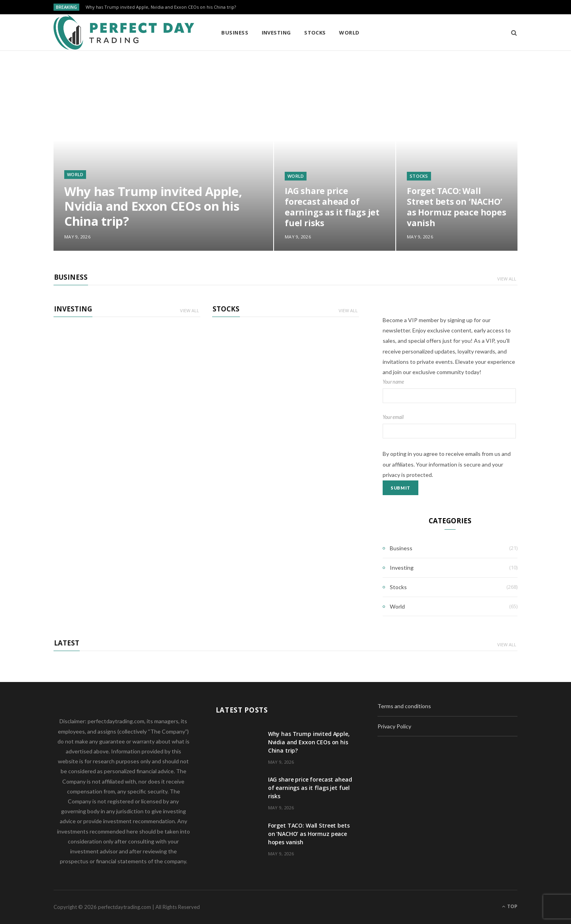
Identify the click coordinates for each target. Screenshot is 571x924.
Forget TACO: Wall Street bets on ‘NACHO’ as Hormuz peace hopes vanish (457, 207)
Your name (450, 391)
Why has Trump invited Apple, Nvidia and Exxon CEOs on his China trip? (161, 7)
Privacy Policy (394, 726)
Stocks (315, 33)
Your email (450, 426)
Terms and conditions (404, 706)
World (349, 33)
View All (507, 279)
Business (235, 33)
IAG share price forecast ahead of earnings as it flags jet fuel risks (332, 207)
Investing (276, 33)
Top (510, 906)
